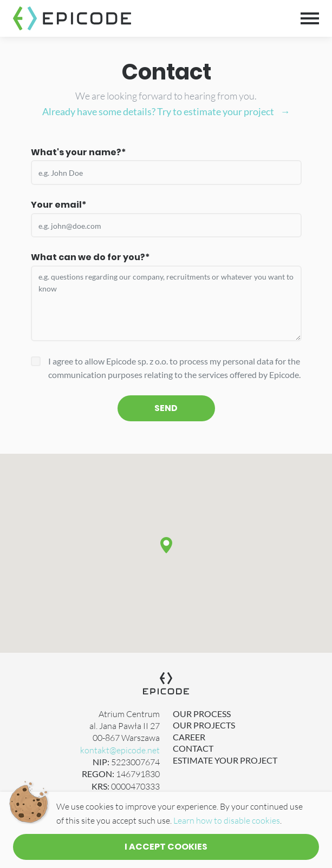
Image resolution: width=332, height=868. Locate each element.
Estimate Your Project (225, 760)
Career (189, 737)
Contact (193, 748)
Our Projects (204, 725)
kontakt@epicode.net (120, 750)
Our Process (202, 714)
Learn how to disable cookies (227, 820)
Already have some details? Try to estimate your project (158, 111)
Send (166, 408)
